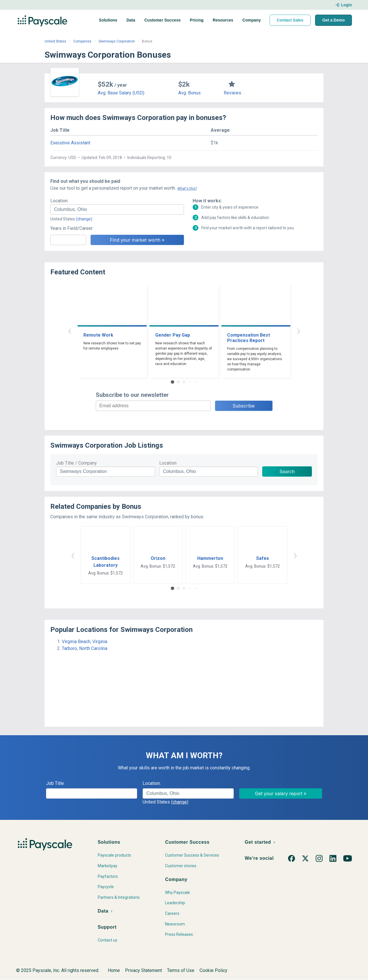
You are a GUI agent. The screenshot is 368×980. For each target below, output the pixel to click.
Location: (59, 201)
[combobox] (117, 209)
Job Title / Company (76, 463)
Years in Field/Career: (72, 228)
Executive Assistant (70, 143)
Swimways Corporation (117, 41)
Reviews (232, 93)
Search (287, 471)
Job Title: (55, 783)
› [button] (298, 330)
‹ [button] (70, 330)
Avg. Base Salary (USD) (121, 93)
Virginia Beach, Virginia (85, 642)
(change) (84, 219)
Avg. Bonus (189, 93)
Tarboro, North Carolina (85, 648)
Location (168, 463)
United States (55, 41)
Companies (82, 41)
